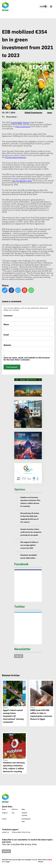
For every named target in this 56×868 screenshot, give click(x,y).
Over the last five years (22, 181)
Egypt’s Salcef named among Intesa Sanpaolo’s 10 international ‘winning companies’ (13, 719)
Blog (23, 809)
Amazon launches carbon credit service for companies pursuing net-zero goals (31, 534)
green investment (23, 126)
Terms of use (26, 832)
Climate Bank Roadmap (16, 157)
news (50, 112)
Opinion (20, 489)
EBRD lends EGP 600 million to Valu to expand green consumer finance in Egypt (41, 717)
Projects (5, 813)
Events (4, 819)
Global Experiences (33, 112)
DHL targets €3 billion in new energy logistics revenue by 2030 (29, 547)
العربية (43, 6)
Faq (13, 813)
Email (6, 335)
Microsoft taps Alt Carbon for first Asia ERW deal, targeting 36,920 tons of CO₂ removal (30, 519)
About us (15, 809)
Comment (8, 316)
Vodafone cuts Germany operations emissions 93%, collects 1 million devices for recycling (31, 504)
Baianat (41, 862)
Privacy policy (17, 832)
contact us (5, 832)
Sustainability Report (20, 122)
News (4, 809)
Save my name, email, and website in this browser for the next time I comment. (27, 359)
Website (7, 345)
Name (6, 325)
